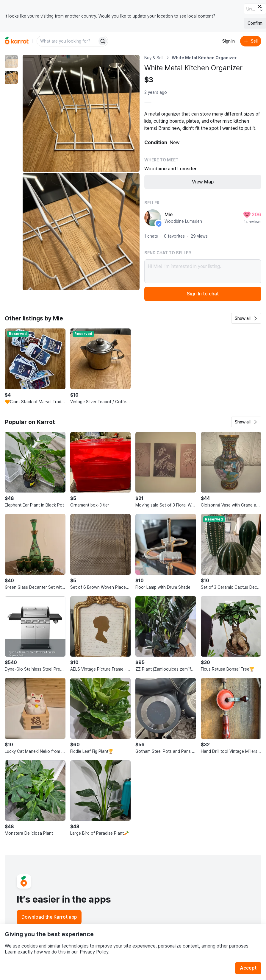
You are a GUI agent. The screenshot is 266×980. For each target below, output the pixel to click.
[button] (246, 318)
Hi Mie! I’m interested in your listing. (203, 271)
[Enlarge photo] (81, 113)
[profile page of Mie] (153, 218)
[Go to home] (17, 41)
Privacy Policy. (95, 952)
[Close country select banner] (259, 7)
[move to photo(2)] (11, 77)
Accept (248, 968)
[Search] (103, 41)
